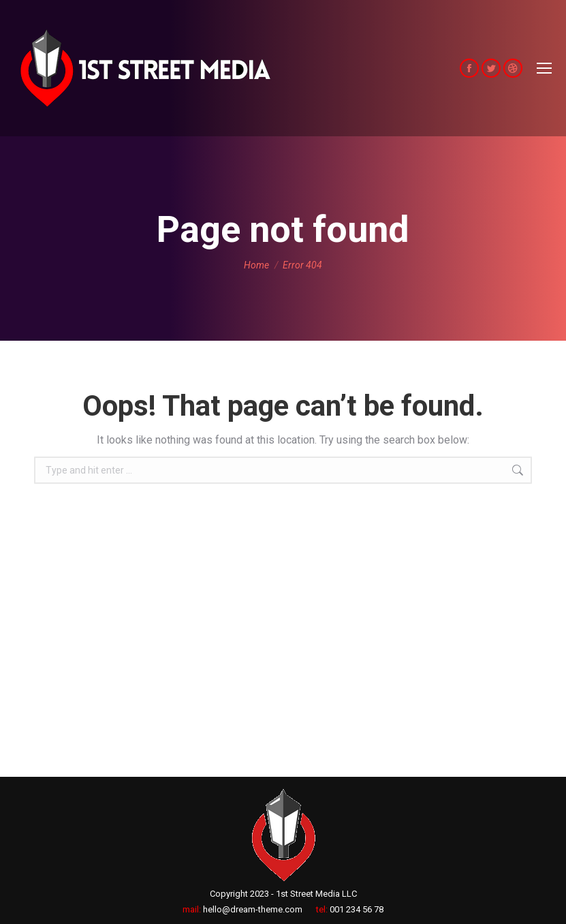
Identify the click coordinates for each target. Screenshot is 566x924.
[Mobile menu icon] (544, 68)
